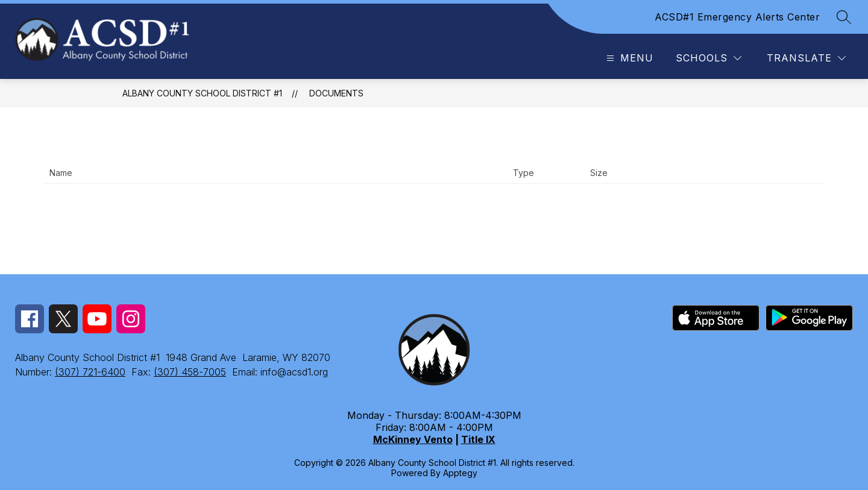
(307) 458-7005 (190, 372)
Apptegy (460, 473)
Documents (336, 93)
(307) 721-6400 (90, 372)
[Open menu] (628, 58)
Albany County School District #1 (202, 93)
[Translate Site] (806, 58)
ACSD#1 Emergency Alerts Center (737, 17)
